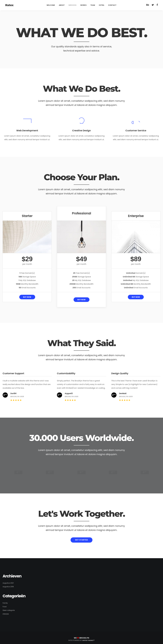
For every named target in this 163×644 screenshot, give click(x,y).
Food (5, 607)
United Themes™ (88, 640)
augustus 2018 (8, 587)
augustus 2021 (8, 583)
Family (5, 603)
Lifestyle (6, 614)
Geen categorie (9, 610)
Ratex (9, 5)
